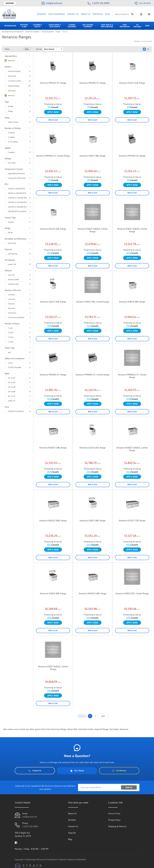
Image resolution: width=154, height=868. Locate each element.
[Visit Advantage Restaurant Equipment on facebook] (16, 842)
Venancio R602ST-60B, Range (53, 521)
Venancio (11, 95)
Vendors (41, 14)
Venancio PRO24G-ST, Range (53, 83)
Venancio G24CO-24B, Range (93, 448)
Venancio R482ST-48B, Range (53, 448)
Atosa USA (12, 76)
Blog (108, 14)
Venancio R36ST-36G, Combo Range (93, 302)
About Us (86, 14)
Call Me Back (143, 3)
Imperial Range (14, 86)
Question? (10, 3)
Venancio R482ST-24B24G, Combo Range (132, 449)
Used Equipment (57, 14)
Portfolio (98, 14)
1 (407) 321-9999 (30, 826)
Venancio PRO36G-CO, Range (132, 156)
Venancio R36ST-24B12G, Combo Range (132, 230)
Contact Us (73, 14)
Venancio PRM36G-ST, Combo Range (53, 156)
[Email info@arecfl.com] (52, 3)
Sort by (39, 49)
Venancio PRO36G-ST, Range (93, 83)
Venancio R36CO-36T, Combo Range (132, 593)
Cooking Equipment (48, 32)
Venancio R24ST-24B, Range (132, 83)
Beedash (82, 859)
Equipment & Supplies (32, 32)
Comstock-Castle (14, 81)
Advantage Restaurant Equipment (13, 32)
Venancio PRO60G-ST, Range (53, 375)
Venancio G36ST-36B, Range (93, 521)
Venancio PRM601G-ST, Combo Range (132, 376)
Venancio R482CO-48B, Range (93, 593)
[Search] (124, 14)
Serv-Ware (12, 91)
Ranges (58, 32)
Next (103, 716)
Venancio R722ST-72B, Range (132, 521)
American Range (14, 71)
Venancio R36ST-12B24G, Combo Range (93, 230)
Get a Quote (77, 771)
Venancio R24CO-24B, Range (53, 229)
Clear (27, 49)
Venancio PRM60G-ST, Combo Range (93, 375)
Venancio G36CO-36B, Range (53, 593)
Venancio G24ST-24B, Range (53, 302)
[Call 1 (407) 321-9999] (98, 3)
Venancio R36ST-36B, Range (93, 156)
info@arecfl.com (30, 817)
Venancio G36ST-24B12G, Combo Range (53, 668)
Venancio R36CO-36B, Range (132, 302)
